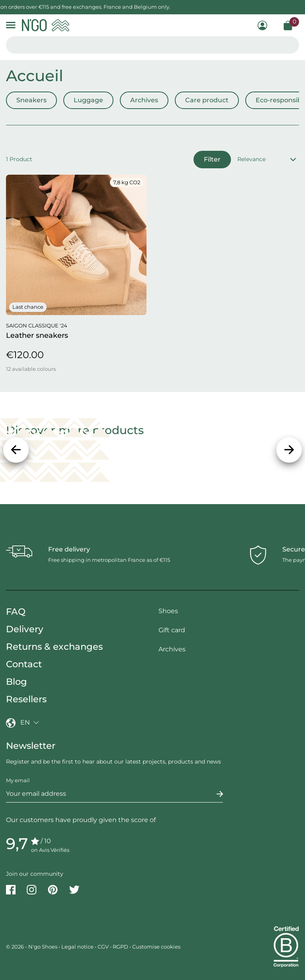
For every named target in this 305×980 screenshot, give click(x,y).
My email (18, 780)
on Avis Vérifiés (50, 850)
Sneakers (31, 100)
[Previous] (16, 450)
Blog (17, 682)
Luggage (88, 100)
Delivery (25, 629)
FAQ (16, 612)
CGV (103, 947)
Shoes (168, 611)
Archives (144, 100)
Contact (24, 664)
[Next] (289, 450)
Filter (212, 159)
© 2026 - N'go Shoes (32, 947)
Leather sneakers (37, 335)
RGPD (120, 947)
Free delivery (69, 549)
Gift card (172, 630)
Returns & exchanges (54, 647)
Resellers (26, 699)
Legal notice (77, 947)
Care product (207, 100)
